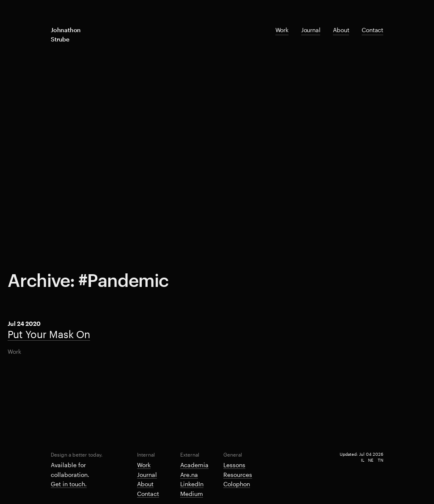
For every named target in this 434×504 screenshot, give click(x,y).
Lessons (234, 465)
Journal (311, 30)
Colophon (237, 484)
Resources (238, 475)
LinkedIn (192, 484)
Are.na (189, 475)
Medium (192, 494)
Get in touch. (69, 484)
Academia (194, 465)
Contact (372, 30)
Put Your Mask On (49, 334)
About (341, 30)
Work (282, 30)
